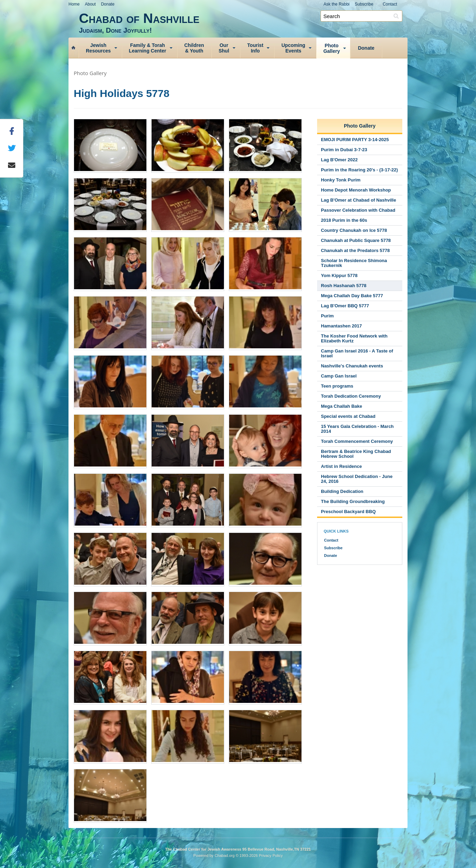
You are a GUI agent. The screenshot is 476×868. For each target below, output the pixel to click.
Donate (108, 4)
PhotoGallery (332, 48)
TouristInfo (255, 48)
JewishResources (98, 48)
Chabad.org (225, 855)
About (90, 4)
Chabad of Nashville (243, 22)
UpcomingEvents (293, 48)
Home (74, 4)
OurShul (224, 48)
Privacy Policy (271, 855)
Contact (390, 4)
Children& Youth (194, 48)
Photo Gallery (90, 73)
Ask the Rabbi (337, 4)
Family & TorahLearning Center (148, 48)
